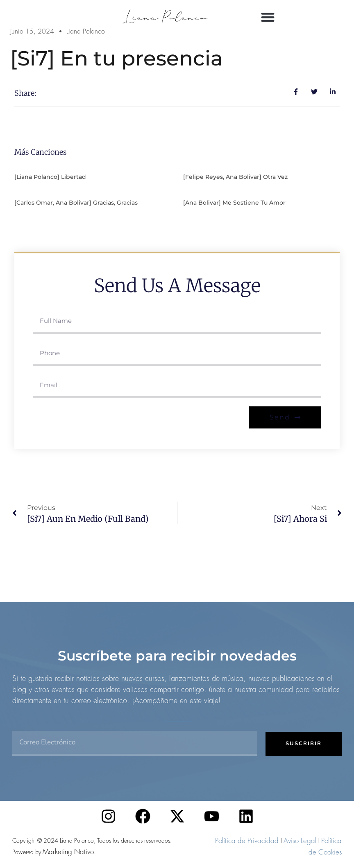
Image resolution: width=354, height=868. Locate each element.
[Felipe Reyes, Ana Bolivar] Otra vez (235, 177)
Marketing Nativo (68, 852)
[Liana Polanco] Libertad (50, 177)
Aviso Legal (300, 841)
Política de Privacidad (247, 841)
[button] (268, 17)
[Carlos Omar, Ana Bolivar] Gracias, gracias (76, 203)
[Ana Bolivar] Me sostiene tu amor (234, 203)
